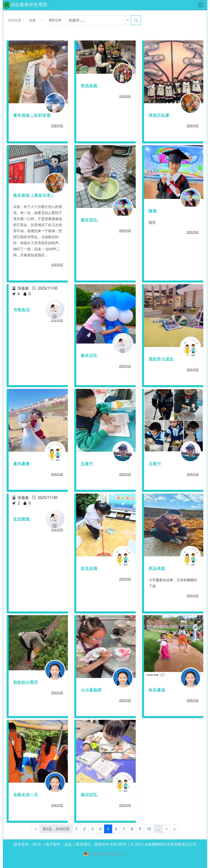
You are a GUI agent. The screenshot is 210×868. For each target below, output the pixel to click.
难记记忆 (89, 795)
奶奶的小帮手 (26, 682)
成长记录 (55, 20)
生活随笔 (22, 519)
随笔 (153, 211)
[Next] (167, 829)
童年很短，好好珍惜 (32, 115)
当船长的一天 (26, 795)
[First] (36, 829)
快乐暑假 (157, 690)
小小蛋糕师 (91, 690)
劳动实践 (89, 86)
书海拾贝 (22, 310)
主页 (32, 20)
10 (149, 829)
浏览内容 (57, 126)
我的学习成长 (161, 359)
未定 (68, 844)
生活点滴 (89, 568)
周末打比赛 (159, 115)
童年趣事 (22, 464)
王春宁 (87, 464)
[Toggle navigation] (201, 5)
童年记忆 (89, 356)
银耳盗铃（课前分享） (34, 195)
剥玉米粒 (157, 568)
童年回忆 (89, 220)
